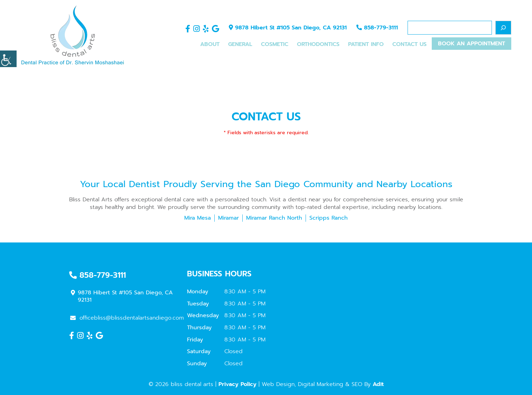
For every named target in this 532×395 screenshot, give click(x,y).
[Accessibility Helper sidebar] (8, 59)
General (240, 44)
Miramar (228, 218)
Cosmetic (275, 44)
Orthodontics (318, 44)
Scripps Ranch (329, 218)
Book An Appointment (472, 44)
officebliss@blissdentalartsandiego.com (127, 318)
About (210, 44)
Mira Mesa (198, 218)
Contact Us (409, 44)
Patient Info (366, 44)
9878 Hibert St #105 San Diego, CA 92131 (288, 28)
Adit (378, 384)
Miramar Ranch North (274, 218)
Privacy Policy (237, 384)
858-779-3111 (377, 28)
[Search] (503, 27)
